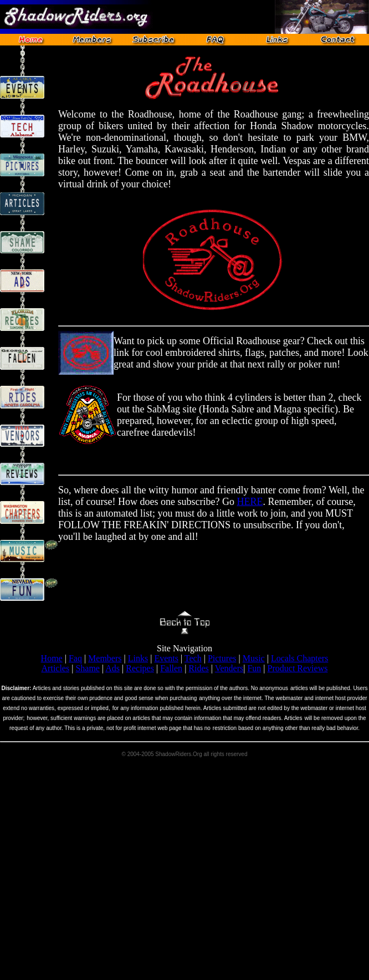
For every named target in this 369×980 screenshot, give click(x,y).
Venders (229, 668)
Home (52, 658)
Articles (56, 668)
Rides (198, 668)
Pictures (222, 658)
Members (105, 658)
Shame (88, 668)
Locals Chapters (300, 658)
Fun (254, 668)
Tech (193, 658)
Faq (75, 658)
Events (166, 658)
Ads (112, 668)
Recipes (140, 668)
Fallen (171, 668)
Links (138, 658)
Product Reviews (298, 668)
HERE (250, 502)
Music (254, 658)
